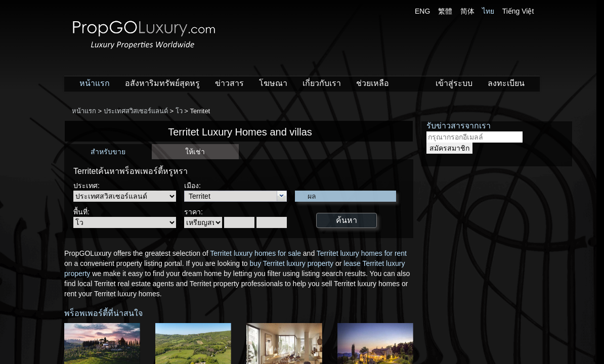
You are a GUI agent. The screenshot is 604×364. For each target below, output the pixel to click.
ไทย (488, 11)
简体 (467, 11)
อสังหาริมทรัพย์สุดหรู (162, 83)
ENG (422, 11)
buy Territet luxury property (292, 263)
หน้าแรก (95, 83)
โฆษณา (273, 83)
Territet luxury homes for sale (255, 253)
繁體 (445, 11)
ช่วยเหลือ (373, 83)
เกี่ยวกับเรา (322, 83)
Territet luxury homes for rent (362, 253)
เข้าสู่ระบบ (454, 83)
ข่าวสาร (229, 83)
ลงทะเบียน (506, 83)
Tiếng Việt (518, 11)
